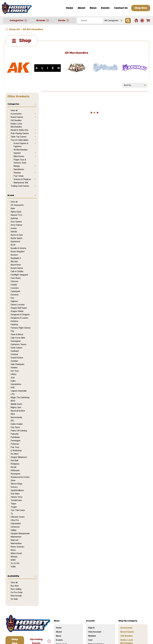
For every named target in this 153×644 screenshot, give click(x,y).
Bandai (14, 232)
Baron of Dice (17, 235)
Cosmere (15, 288)
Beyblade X (16, 258)
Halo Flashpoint (18, 364)
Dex (12, 298)
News (93, 8)
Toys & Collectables (19, 140)
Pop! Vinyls (19, 176)
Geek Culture (16, 348)
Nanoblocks (19, 169)
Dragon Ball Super (19, 308)
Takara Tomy (16, 497)
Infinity (14, 374)
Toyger (14, 507)
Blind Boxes (19, 156)
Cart (90, 640)
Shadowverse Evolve (20, 477)
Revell (13, 467)
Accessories (16, 114)
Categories (13, 104)
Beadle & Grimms (18, 248)
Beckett (14, 255)
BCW (13, 245)
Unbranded (16, 524)
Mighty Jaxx (16, 407)
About (59, 632)
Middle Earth (16, 404)
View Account (95, 632)
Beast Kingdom (18, 252)
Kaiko (13, 381)
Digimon (14, 301)
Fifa (12, 331)
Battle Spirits (16, 238)
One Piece (15, 427)
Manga (17, 166)
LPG (13, 394)
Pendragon (15, 441)
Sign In (91, 628)
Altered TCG (16, 215)
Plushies (17, 173)
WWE (13, 560)
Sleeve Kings (16, 484)
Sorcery (14, 487)
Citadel (14, 285)
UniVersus (15, 527)
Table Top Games (19, 137)
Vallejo (14, 530)
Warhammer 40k (21, 183)
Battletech (15, 242)
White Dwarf (16, 553)
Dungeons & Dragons (20, 315)
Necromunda (16, 417)
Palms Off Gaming (19, 431)
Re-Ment (15, 454)
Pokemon (15, 444)
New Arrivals (16, 596)
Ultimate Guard (17, 517)
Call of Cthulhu (17, 271)
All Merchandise (21, 150)
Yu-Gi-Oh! (15, 563)
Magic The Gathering (20, 397)
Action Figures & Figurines (21, 145)
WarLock (15, 540)
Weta (13, 550)
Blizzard (14, 261)
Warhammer (16, 537)
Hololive (14, 368)
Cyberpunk (15, 291)
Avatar (14, 228)
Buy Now (15, 586)
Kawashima (16, 384)
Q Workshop (16, 451)
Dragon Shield (17, 311)
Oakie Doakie (17, 424)
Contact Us (121, 8)
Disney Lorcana (18, 305)
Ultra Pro (15, 520)
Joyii (13, 378)
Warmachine (16, 543)
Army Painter (16, 225)
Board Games (17, 117)
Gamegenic (16, 341)
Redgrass (15, 464)
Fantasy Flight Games (21, 328)
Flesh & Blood (17, 334)
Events (105, 8)
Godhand (15, 351)
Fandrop (14, 324)
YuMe (13, 567)
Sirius (13, 480)
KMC (13, 388)
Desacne (15, 295)
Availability (13, 576)
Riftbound (15, 470)
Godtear (14, 354)
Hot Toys (15, 371)
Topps (13, 504)
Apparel (17, 153)
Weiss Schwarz (17, 547)
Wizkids (14, 557)
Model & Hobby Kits (19, 130)
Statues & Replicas (22, 179)
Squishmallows (17, 490)
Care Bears (16, 278)
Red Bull (14, 460)
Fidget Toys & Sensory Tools (20, 161)
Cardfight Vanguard (19, 275)
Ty (12, 514)
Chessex (14, 281)
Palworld (14, 434)
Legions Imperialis (19, 391)
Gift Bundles (16, 120)
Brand (11, 195)
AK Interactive (17, 205)
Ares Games (16, 222)
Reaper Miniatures (19, 457)
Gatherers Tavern (18, 344)
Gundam (14, 361)
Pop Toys (15, 447)
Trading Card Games (20, 186)
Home (70, 8)
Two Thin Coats (18, 510)
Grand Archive (17, 358)
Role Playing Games (20, 133)
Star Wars (15, 494)
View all (14, 110)
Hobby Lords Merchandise (16, 125)
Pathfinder (15, 437)
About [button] (81, 8)
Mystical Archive (18, 411)
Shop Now (141, 8)
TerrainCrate (16, 500)
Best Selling (16, 589)
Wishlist (92, 636)
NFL (13, 421)
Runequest (15, 474)
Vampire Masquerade (20, 533)
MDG (13, 401)
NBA (13, 414)
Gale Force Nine (18, 338)
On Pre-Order (17, 592)
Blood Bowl (16, 265)
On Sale (14, 599)
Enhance (14, 321)
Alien (13, 208)
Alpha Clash (16, 212)
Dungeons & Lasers (19, 318)
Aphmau (14, 218)
